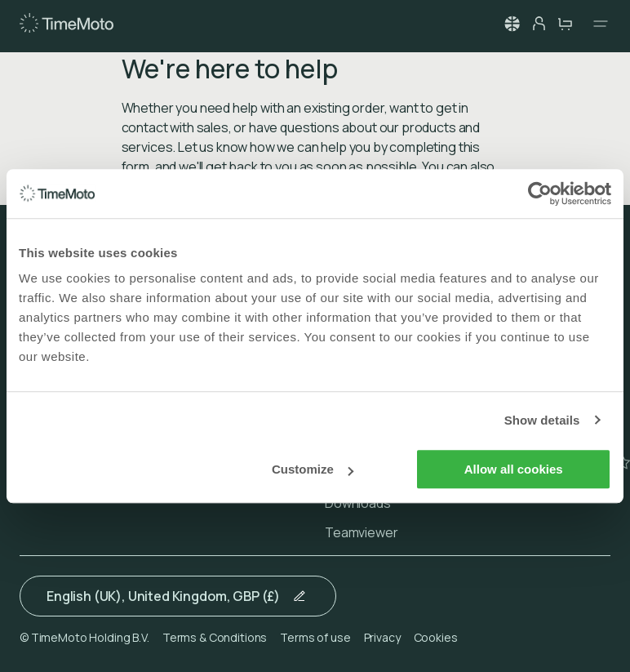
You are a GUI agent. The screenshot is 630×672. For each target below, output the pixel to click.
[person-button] (539, 24)
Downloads (358, 503)
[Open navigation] (596, 24)
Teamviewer (361, 532)
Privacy (382, 637)
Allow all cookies (514, 469)
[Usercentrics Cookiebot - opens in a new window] (540, 194)
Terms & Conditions (215, 637)
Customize (313, 469)
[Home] (67, 24)
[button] (512, 24)
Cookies (436, 637)
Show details (542, 420)
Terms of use (315, 637)
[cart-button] (565, 24)
